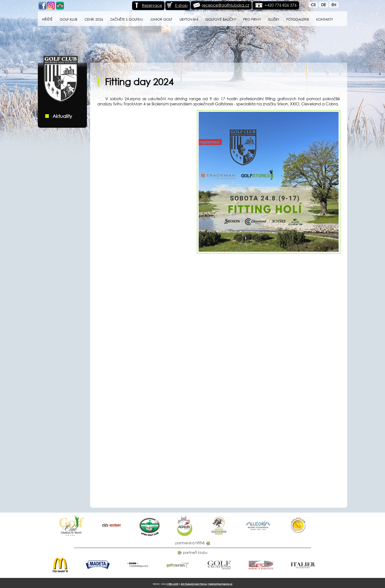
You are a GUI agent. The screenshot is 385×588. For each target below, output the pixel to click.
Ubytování (189, 19)
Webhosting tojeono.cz (220, 584)
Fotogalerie (298, 19)
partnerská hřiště (193, 543)
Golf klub (69, 19)
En (334, 5)
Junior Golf (161, 19)
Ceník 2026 (94, 19)
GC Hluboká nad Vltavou (194, 584)
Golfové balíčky (221, 19)
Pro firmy (252, 19)
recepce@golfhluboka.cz (226, 5)
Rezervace (148, 5)
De (323, 5)
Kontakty (325, 19)
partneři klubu (193, 552)
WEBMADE (172, 584)
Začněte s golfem (127, 19)
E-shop (177, 5)
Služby (274, 19)
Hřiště (47, 19)
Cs (313, 5)
